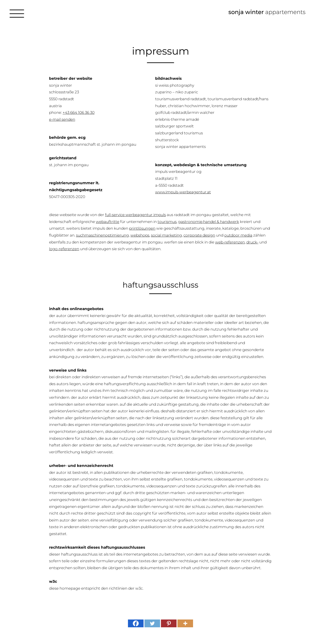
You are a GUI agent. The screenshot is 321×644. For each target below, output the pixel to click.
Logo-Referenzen (64, 249)
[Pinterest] (169, 623)
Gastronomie (190, 222)
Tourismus (167, 222)
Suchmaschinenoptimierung (102, 235)
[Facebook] (136, 623)
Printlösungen (142, 228)
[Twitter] (152, 623)
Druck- (252, 242)
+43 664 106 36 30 (79, 112)
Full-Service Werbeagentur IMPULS (135, 215)
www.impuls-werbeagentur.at (183, 192)
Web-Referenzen (230, 242)
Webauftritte (108, 222)
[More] (185, 623)
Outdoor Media (238, 235)
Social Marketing (166, 235)
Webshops (140, 235)
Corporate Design (199, 235)
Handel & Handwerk (221, 222)
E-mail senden (62, 119)
